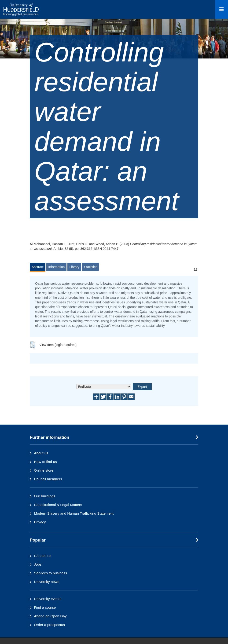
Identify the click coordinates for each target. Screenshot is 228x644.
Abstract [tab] (38, 267)
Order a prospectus (49, 625)
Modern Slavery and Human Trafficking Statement (74, 513)
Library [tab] (74, 267)
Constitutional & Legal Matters (58, 505)
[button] (32, 345)
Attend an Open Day (50, 616)
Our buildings (45, 496)
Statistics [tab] (91, 267)
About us (41, 453)
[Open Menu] (222, 9)
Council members (48, 479)
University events (48, 599)
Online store (44, 470)
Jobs (38, 564)
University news (47, 582)
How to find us (45, 462)
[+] (195, 269)
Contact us (43, 556)
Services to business (50, 573)
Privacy (40, 522)
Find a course (45, 607)
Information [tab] (56, 267)
